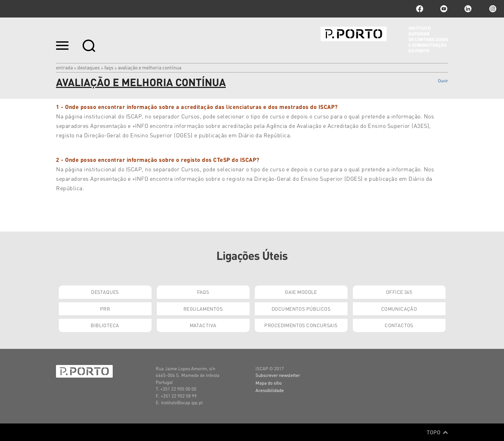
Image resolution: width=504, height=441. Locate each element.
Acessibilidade (270, 390)
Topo (437, 432)
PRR (105, 309)
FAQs (109, 67)
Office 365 (399, 292)
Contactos (399, 325)
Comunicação (399, 309)
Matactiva (203, 325)
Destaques (89, 67)
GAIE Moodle (301, 292)
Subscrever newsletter (278, 375)
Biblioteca (105, 325)
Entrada (64, 67)
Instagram (492, 9)
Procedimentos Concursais (301, 325)
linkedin (468, 9)
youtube (444, 9)
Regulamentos (203, 309)
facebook (420, 9)
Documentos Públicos (301, 309)
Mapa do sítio (269, 383)
